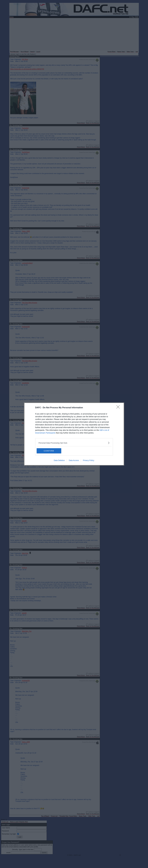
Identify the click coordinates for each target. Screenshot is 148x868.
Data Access (74, 460)
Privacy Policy (89, 460)
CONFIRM (49, 451)
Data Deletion (59, 460)
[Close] (119, 408)
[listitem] (74, 443)
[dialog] (74, 434)
